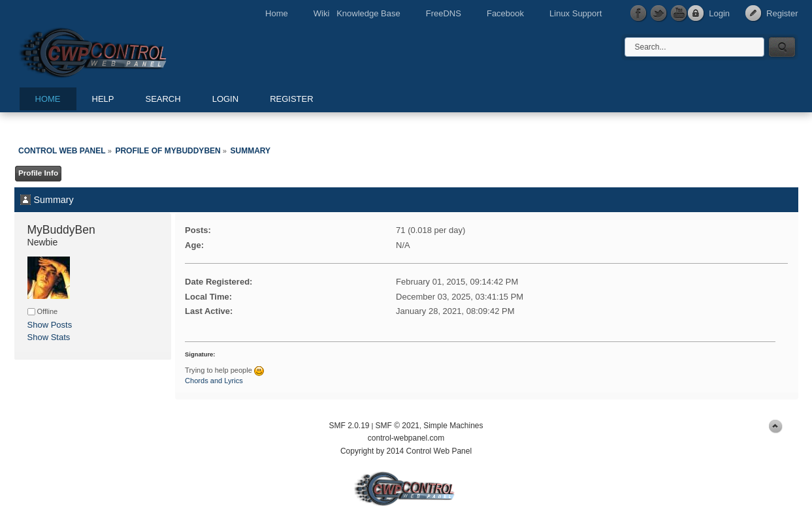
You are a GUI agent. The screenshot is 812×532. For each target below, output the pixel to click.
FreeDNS (444, 13)
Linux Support (576, 13)
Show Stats (49, 337)
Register (782, 13)
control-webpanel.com (406, 438)
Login (719, 13)
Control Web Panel (122, 51)
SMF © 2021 (397, 426)
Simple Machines (453, 426)
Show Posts (50, 325)
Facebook (505, 13)
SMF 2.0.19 (349, 426)
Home (277, 13)
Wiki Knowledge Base (357, 13)
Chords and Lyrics (214, 381)
